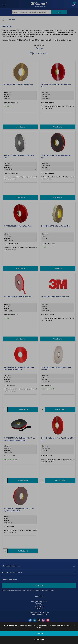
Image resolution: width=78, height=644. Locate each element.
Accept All (39, 634)
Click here (51, 625)
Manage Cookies (39, 639)
